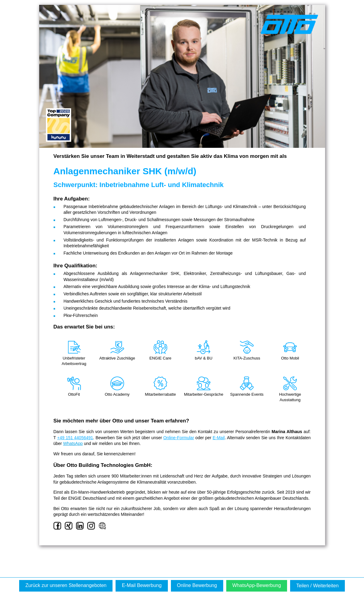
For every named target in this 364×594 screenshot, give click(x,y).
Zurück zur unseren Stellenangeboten (66, 585)
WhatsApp (73, 443)
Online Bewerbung (197, 585)
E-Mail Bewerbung (142, 585)
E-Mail (219, 438)
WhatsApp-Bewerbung (257, 585)
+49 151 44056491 (75, 438)
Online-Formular (179, 438)
